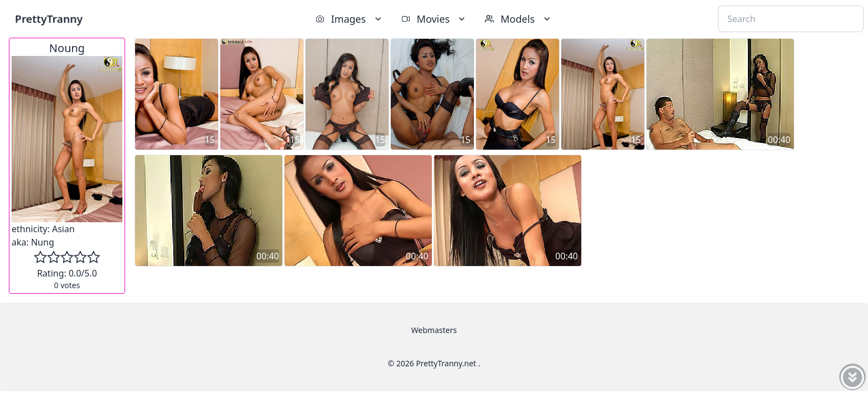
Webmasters (434, 330)
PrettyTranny (49, 19)
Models (519, 19)
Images (350, 19)
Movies (434, 19)
